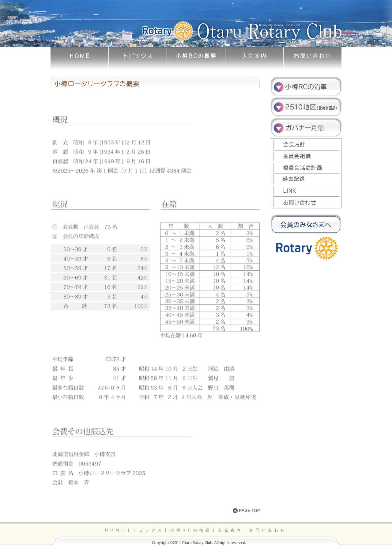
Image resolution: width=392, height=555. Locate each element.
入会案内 (231, 530)
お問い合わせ (268, 530)
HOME (116, 530)
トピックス (148, 530)
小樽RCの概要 (191, 530)
